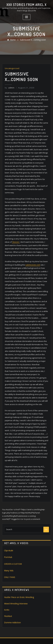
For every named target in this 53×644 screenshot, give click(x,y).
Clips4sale (8, 533)
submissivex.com (33, 256)
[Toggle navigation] (27, 17)
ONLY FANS (9, 559)
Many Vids (9, 553)
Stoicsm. (16, 233)
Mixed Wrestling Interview (15, 585)
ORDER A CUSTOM (12, 546)
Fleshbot (8, 597)
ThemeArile (31, 639)
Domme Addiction (12, 603)
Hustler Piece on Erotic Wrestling (18, 579)
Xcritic (7, 591)
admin (9, 87)
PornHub (8, 540)
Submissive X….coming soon (33, 40)
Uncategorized (12, 68)
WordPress (33, 636)
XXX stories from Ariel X (27, 5)
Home (14, 40)
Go (46, 512)
